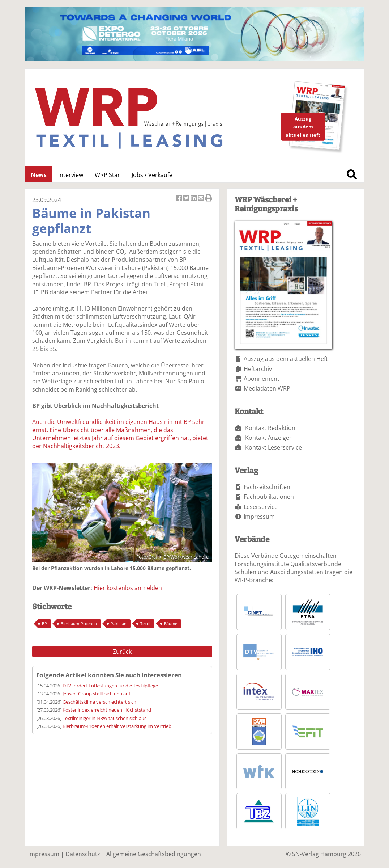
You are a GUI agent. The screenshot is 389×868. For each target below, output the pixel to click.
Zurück (122, 652)
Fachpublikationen (269, 497)
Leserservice (261, 507)
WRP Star (107, 175)
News (39, 175)
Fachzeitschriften (267, 487)
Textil (145, 623)
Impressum (259, 517)
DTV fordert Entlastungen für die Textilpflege (110, 686)
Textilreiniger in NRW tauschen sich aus (104, 718)
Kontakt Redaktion (270, 428)
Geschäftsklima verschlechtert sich (99, 702)
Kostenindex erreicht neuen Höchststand (107, 710)
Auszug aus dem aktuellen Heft (286, 359)
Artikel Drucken (209, 199)
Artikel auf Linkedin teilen (194, 199)
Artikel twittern (187, 199)
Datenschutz (83, 854)
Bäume (171, 623)
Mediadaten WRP (267, 388)
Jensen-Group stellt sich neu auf (96, 694)
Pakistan (119, 623)
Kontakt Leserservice (273, 447)
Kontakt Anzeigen (269, 438)
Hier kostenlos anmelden (128, 588)
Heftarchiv (258, 369)
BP (44, 623)
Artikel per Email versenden (201, 199)
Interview (71, 175)
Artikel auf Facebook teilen (180, 199)
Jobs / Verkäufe (152, 175)
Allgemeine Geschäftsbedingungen (154, 854)
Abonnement (262, 379)
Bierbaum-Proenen (79, 623)
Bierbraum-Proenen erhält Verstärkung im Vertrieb (117, 726)
